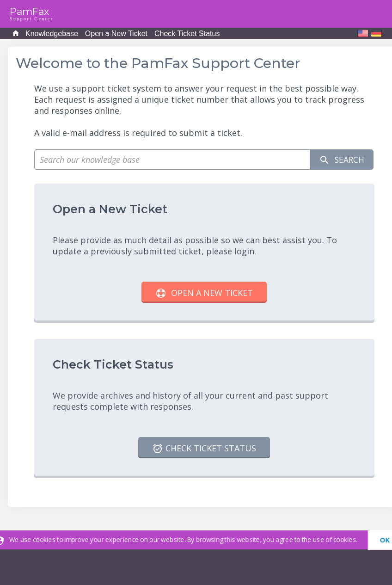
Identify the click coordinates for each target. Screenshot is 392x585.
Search (341, 160)
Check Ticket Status (187, 34)
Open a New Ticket (116, 34)
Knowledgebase (52, 34)
